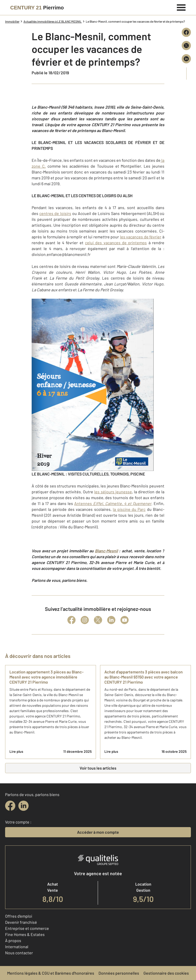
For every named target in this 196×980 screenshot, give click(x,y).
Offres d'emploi (19, 916)
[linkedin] (23, 806)
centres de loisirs (55, 213)
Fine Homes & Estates (25, 934)
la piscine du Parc (129, 509)
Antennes (113, 503)
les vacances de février (141, 237)
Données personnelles (119, 973)
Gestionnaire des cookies (166, 973)
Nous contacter (19, 953)
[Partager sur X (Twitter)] (186, 46)
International (17, 947)
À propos (13, 940)
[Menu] (181, 7)
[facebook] (10, 806)
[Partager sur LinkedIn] (186, 59)
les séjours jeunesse (113, 492)
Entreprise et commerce (27, 928)
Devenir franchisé (21, 922)
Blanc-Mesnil (106, 551)
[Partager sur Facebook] (186, 32)
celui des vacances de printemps (116, 243)
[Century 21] (37, 8)
